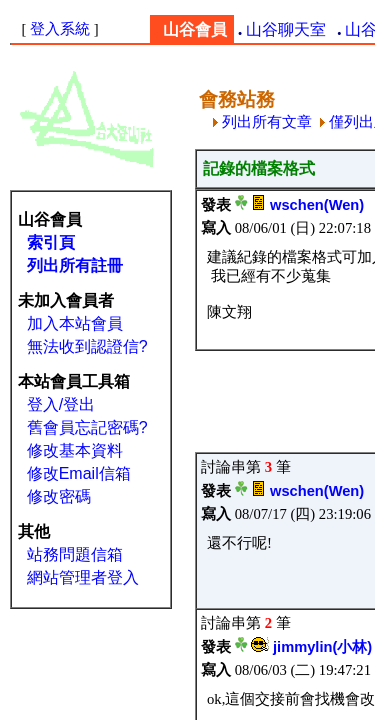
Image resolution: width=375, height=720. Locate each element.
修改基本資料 (75, 450)
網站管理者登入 (83, 577)
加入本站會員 (75, 323)
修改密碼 (59, 496)
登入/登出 (61, 404)
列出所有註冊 (75, 265)
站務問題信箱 (75, 554)
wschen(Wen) (317, 205)
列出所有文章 (262, 122)
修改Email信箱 (79, 473)
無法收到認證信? (87, 346)
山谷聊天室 (286, 29)
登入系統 (60, 29)
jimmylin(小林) (322, 647)
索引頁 (51, 242)
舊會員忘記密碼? (87, 427)
